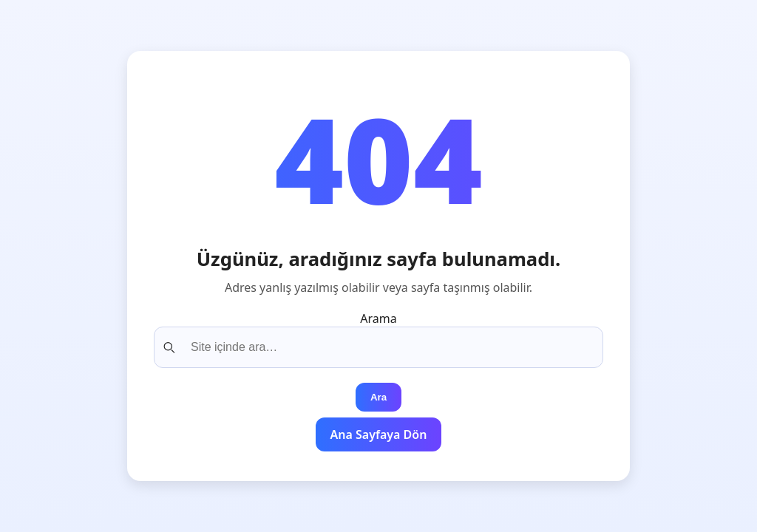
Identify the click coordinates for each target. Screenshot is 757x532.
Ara (378, 397)
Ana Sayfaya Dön (379, 434)
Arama (378, 318)
